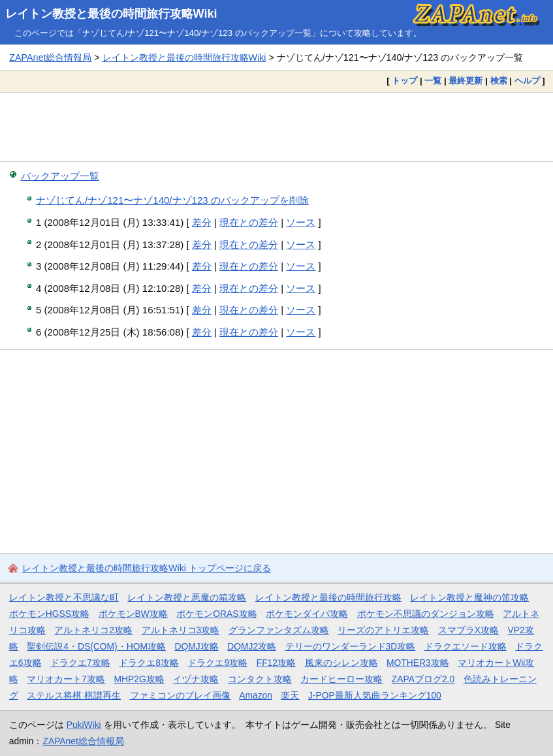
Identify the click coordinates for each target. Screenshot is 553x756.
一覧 (433, 81)
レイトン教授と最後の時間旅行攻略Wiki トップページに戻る (147, 568)
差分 (202, 222)
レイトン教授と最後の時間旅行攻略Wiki (111, 14)
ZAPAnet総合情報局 (50, 57)
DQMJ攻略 (197, 646)
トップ (404, 81)
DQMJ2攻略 (252, 646)
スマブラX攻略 (468, 630)
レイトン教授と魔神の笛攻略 (469, 597)
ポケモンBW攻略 (133, 614)
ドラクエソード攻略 (466, 646)
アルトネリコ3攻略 (181, 630)
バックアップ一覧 (60, 176)
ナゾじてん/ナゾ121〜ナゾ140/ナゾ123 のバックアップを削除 (172, 200)
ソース (301, 222)
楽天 (290, 695)
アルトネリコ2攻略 (93, 630)
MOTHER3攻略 (418, 663)
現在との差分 (249, 222)
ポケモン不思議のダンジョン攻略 (426, 614)
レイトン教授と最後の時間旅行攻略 (328, 597)
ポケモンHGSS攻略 (49, 614)
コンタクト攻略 (260, 679)
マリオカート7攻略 (66, 679)
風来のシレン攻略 (341, 663)
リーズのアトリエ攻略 (383, 630)
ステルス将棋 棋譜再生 (74, 695)
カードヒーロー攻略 (341, 679)
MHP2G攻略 (139, 679)
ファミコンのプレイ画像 (180, 695)
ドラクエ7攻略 (80, 663)
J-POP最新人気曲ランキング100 (375, 695)
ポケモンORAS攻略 (216, 614)
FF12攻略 (276, 663)
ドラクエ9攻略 (217, 663)
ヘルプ (527, 81)
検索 (499, 81)
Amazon (256, 695)
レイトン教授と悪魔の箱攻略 (187, 597)
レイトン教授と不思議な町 (64, 597)
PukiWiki (84, 725)
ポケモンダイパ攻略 (307, 614)
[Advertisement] (276, 127)
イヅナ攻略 (196, 679)
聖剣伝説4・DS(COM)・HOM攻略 (96, 646)
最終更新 (466, 81)
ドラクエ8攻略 (149, 663)
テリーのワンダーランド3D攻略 (351, 646)
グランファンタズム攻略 (279, 630)
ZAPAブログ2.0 (423, 679)
